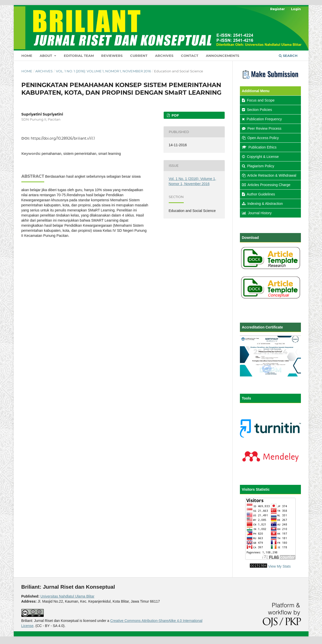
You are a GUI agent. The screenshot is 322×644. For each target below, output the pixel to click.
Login (296, 9)
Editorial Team (79, 56)
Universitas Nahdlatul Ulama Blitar (67, 596)
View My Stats (279, 566)
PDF (175, 115)
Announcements (223, 56)
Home (27, 56)
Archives (164, 56)
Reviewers (112, 56)
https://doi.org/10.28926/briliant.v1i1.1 (63, 138)
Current (139, 56)
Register (278, 9)
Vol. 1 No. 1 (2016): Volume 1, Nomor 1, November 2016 (103, 71)
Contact (190, 56)
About (46, 56)
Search (288, 56)
